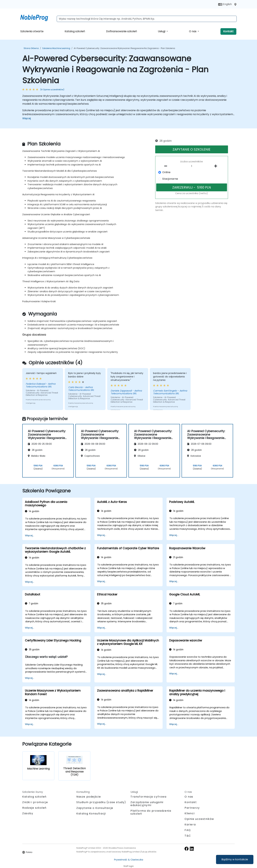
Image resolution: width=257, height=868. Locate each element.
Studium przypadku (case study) (101, 802)
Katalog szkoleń (75, 31)
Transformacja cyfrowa (148, 797)
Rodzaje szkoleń (34, 808)
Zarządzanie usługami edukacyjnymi (147, 804)
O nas (193, 31)
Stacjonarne (170, 179)
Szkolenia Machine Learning (56, 48)
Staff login (129, 866)
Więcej (27, 118)
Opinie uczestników (199, 819)
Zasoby (28, 813)
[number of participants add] (217, 166)
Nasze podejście (89, 797)
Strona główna (31, 48)
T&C (188, 836)
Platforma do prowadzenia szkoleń (151, 812)
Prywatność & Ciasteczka (129, 860)
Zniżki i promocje (35, 802)
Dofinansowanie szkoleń (121, 31)
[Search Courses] (147, 19)
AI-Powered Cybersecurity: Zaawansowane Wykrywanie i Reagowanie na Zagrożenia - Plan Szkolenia (124, 48)
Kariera (190, 825)
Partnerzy (192, 808)
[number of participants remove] (167, 166)
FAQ (188, 830)
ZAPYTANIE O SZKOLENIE (192, 149)
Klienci (190, 813)
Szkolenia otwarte (32, 31)
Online (166, 172)
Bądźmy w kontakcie (235, 859)
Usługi (162, 31)
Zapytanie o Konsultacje (95, 808)
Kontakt (228, 31)
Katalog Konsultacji (91, 814)
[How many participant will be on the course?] (192, 166)
